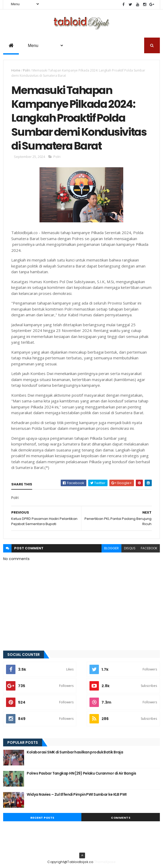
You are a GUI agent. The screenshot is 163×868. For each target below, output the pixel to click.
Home (16, 70)
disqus (130, 548)
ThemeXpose (105, 862)
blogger (111, 548)
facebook (149, 548)
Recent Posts (42, 818)
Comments (121, 818)
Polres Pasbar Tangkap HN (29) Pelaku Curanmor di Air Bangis (81, 773)
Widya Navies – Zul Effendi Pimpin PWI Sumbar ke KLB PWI (77, 794)
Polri (26, 70)
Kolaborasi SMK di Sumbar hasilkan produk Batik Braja (75, 752)
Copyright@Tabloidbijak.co (70, 862)
